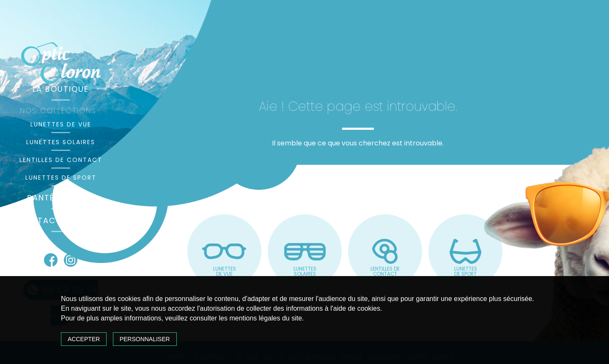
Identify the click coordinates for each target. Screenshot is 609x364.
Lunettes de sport (61, 178)
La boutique (61, 89)
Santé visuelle (61, 198)
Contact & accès (61, 220)
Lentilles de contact (61, 160)
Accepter (84, 339)
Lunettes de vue (61, 124)
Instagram (71, 260)
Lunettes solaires (61, 142)
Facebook (51, 260)
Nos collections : (61, 111)
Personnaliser (145, 339)
